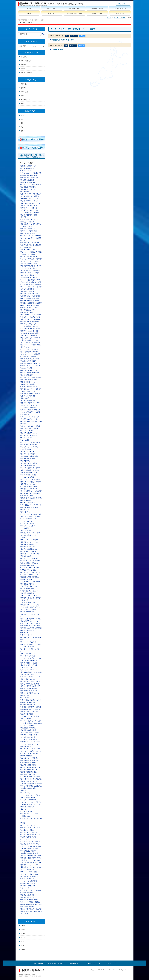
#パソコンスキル (34, 844)
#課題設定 (23, 577)
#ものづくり (24, 902)
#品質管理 (31, 784)
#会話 (34, 377)
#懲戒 (22, 607)
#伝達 (34, 250)
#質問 (31, 693)
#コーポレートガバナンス (28, 721)
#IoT (35, 855)
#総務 (32, 863)
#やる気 (22, 612)
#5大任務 (23, 226)
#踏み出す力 (31, 391)
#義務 (40, 672)
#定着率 (33, 454)
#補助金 (30, 368)
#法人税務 (38, 909)
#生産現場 (23, 816)
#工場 (26, 879)
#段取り (37, 681)
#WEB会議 (35, 605)
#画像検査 (31, 593)
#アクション (24, 486)
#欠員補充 (34, 257)
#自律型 (35, 665)
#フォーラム (36, 449)
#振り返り (35, 558)
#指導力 (31, 584)
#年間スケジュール (32, 382)
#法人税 (31, 909)
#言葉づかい (24, 733)
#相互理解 (37, 517)
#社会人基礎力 (25, 621)
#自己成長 (23, 210)
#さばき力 (29, 215)
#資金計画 (23, 788)
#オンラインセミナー (27, 681)
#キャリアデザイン (26, 582)
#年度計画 (32, 702)
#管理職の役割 (25, 257)
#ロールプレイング (26, 514)
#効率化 (22, 786)
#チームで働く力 (34, 394)
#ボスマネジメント (26, 438)
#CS (21, 851)
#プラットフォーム (26, 637)
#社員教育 (34, 846)
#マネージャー (25, 751)
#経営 (34, 837)
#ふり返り (32, 182)
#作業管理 (38, 784)
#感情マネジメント (34, 340)
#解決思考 (23, 419)
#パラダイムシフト (26, 173)
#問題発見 (23, 542)
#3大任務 (23, 356)
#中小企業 (23, 723)
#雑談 (39, 345)
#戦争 (37, 261)
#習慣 (22, 212)
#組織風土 (23, 405)
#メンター (35, 781)
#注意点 (38, 607)
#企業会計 (38, 245)
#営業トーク (24, 291)
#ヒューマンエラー (34, 897)
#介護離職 (31, 275)
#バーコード (31, 452)
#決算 (22, 630)
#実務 (29, 765)
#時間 (22, 619)
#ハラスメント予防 (26, 635)
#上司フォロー (32, 547)
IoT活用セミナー (26, 100)
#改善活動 (23, 484)
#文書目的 (23, 301)
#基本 (26, 619)
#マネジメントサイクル (27, 229)
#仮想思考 (38, 598)
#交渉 (22, 421)
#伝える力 (23, 800)
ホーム (109, 18)
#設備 (22, 763)
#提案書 (35, 770)
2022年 (23, 945)
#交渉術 (27, 421)
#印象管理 (37, 363)
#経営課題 (37, 329)
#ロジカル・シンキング (27, 426)
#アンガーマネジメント (27, 466)
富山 (22, 115)
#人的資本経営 (35, 317)
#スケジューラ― (25, 315)
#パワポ (36, 447)
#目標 (26, 342)
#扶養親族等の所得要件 (27, 266)
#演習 (32, 524)
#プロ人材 (31, 259)
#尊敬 (22, 203)
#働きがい (23, 373)
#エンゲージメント (26, 540)
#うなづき (23, 289)
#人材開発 (23, 746)
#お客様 (39, 377)
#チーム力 (23, 468)
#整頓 (35, 231)
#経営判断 (23, 865)
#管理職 (22, 823)
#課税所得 (37, 493)
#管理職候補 (30, 612)
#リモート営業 (29, 630)
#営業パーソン (25, 633)
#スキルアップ (37, 688)
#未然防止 (28, 688)
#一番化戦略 (24, 199)
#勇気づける (33, 644)
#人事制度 (28, 719)
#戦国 (37, 359)
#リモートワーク (25, 512)
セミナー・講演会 (120, 18)
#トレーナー (38, 677)
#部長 (32, 477)
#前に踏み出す (25, 192)
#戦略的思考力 (31, 168)
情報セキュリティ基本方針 (56, 963)
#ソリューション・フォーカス (30, 417)
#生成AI (30, 433)
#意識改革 (37, 709)
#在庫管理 (28, 686)
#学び (30, 403)
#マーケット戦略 (25, 596)
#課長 (31, 586)
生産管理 (24, 88)
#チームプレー (34, 575)
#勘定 (31, 579)
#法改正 (34, 277)
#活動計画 (31, 507)
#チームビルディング (27, 521)
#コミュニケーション (27, 890)
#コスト (30, 273)
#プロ (38, 280)
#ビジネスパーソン (26, 194)
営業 (22, 96)
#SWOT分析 (24, 777)
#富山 (29, 746)
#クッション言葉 (33, 178)
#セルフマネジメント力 (27, 537)
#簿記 (31, 902)
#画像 (39, 855)
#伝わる (27, 345)
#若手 (39, 686)
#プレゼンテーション (27, 802)
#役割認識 (32, 544)
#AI (38, 591)
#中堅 (26, 693)
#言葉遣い (23, 366)
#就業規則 (32, 804)
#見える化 (38, 795)
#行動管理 (31, 598)
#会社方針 (23, 535)
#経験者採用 (24, 224)
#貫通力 (29, 563)
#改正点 (30, 205)
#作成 (34, 535)
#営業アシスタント (31, 679)
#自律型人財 (36, 410)
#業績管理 (31, 853)
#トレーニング (32, 484)
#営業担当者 (37, 514)
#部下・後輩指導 (25, 352)
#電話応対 (23, 855)
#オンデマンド (25, 454)
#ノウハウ (35, 876)
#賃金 (29, 858)
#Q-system (33, 445)
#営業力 (38, 733)
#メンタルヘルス (25, 510)
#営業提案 (23, 598)
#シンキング (34, 621)
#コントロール (25, 268)
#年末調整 (32, 774)
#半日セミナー (25, 317)
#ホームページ (25, 658)
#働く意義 (31, 180)
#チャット (37, 433)
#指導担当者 (24, 456)
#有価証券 (23, 303)
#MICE (27, 482)
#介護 (22, 345)
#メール (39, 700)
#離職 (33, 589)
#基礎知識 (31, 549)
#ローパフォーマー (26, 354)
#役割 (31, 714)
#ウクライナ (24, 261)
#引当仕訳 (23, 387)
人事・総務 (24, 92)
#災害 (29, 361)
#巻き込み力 (24, 544)
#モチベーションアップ (27, 883)
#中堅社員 (31, 830)
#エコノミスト (25, 647)
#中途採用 (32, 224)
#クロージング (34, 739)
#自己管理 (23, 240)
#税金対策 (23, 496)
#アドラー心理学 (25, 326)
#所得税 (29, 470)
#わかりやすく (25, 477)
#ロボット (32, 431)
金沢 (22, 119)
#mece (28, 347)
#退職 (34, 858)
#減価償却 (38, 303)
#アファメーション (32, 201)
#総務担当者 (33, 735)
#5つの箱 (23, 254)
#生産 (26, 900)
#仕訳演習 (31, 628)
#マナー (37, 744)
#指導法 (38, 468)
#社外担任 (23, 781)
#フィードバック (33, 542)
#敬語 (22, 338)
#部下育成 (34, 881)
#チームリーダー (33, 405)
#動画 (34, 656)
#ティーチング (25, 846)
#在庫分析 (35, 463)
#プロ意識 (23, 893)
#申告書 (39, 315)
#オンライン (24, 872)
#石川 (22, 640)
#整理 (31, 231)
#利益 (32, 333)
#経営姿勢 (23, 674)
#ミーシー (23, 287)
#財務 (32, 779)
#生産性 (22, 756)
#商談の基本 (38, 723)
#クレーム (31, 674)
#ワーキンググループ (27, 668)
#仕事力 (29, 665)
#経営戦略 (29, 196)
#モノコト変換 (34, 199)
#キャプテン (36, 572)
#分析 (22, 654)
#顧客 (22, 679)
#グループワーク (25, 250)
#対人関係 (23, 391)
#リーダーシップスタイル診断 (30, 243)
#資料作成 (31, 707)
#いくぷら (23, 280)
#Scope (28, 500)
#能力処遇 (34, 175)
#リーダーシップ (25, 832)
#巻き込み (35, 326)
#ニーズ (34, 596)
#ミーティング (29, 869)
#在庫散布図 (36, 296)
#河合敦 (22, 359)
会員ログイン (122, 4)
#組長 (29, 373)
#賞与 (22, 609)
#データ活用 (34, 661)
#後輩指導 (23, 867)
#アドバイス (31, 623)
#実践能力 (23, 507)
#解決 (40, 498)
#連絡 (22, 482)
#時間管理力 (24, 584)
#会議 (22, 869)
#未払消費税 (31, 384)
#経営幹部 (31, 835)
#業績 (33, 421)
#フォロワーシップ (26, 447)
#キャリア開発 (25, 528)
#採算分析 (38, 863)
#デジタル (23, 835)
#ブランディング (30, 654)
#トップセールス (25, 377)
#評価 (29, 767)
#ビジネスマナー (25, 888)
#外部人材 (38, 259)
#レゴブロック (25, 524)
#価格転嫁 (23, 273)
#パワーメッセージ (26, 698)
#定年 (28, 551)
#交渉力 (22, 215)
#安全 (22, 879)
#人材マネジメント (26, 319)
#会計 (22, 760)
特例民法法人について (95, 963)
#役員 (29, 781)
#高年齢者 (37, 319)
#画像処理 (23, 593)
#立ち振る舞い (34, 691)
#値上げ (36, 273)
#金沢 (38, 742)
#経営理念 (34, 609)
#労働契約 (38, 802)
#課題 (26, 907)
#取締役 (29, 837)
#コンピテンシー (25, 758)
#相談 (32, 482)
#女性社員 (23, 830)
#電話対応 (23, 730)
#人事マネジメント (26, 171)
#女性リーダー (37, 767)
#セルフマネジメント (27, 795)
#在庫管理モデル (25, 296)
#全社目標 (31, 331)
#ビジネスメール (36, 751)
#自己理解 (37, 582)
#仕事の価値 (24, 182)
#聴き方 (34, 851)
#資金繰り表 (24, 579)
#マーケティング (25, 656)
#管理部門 (31, 222)
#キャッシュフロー (34, 865)
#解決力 (22, 201)
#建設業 (22, 665)
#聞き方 (30, 723)
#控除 (34, 315)
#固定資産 (31, 303)
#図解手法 (23, 549)
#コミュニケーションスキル (29, 602)
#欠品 (34, 298)
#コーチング (24, 874)
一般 (22, 104)
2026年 (23, 930)
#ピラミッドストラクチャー (29, 349)
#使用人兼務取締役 (26, 672)
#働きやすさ (24, 790)
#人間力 (29, 226)
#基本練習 (23, 180)
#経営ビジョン (32, 705)
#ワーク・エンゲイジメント (29, 642)
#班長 (22, 686)
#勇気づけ (23, 623)
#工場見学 (34, 663)
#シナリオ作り (32, 489)
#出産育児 (37, 342)
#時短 (34, 310)
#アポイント (24, 677)
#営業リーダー (31, 798)
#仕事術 (39, 287)
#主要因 (22, 475)
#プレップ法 (24, 568)
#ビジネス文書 (25, 753)
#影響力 (22, 563)
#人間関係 (32, 728)
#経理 (38, 777)
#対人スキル (24, 575)
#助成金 (30, 363)
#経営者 (34, 832)
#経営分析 (38, 707)
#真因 (28, 475)
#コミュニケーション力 (27, 526)
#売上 (31, 247)
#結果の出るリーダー (27, 389)
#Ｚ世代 (31, 291)
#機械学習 (23, 765)
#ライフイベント (25, 185)
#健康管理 (23, 554)
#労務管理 (23, 858)
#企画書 (22, 772)
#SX (30, 428)
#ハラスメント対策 (34, 554)
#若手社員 (23, 742)
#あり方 (22, 412)
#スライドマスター (26, 461)
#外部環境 (37, 412)
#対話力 (36, 540)
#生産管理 (23, 807)
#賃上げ (29, 271)
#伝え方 (37, 842)
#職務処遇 (23, 178)
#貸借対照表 (30, 904)
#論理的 (22, 347)
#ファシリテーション (34, 867)
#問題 (22, 907)
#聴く (22, 380)
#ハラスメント (25, 863)
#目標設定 (23, 767)
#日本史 (34, 356)
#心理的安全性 (25, 407)
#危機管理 (23, 737)
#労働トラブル (25, 661)
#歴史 (29, 356)
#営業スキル (24, 735)
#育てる (22, 491)
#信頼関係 (23, 565)
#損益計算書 (24, 709)
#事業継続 (23, 361)
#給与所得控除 (32, 264)
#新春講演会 (30, 359)
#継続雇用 (23, 322)
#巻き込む (34, 208)
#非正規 (22, 551)
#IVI (27, 445)
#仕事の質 (38, 389)
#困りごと (32, 396)
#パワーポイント (25, 839)
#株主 (37, 549)
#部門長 (22, 663)
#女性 (22, 719)
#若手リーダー (32, 166)
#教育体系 (31, 849)
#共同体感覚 (24, 644)
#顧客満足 (27, 851)
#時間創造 (38, 236)
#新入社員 (23, 886)
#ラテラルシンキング (27, 236)
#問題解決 (23, 895)
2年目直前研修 (57, 49)
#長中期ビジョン (25, 533)
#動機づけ (23, 547)
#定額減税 (23, 363)
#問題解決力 (24, 728)
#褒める (30, 305)
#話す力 (32, 619)
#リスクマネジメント (27, 814)
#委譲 (40, 252)
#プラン (22, 493)
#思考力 (36, 196)
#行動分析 (35, 373)
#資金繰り (37, 902)
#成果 (29, 410)
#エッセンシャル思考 (27, 238)
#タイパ (30, 312)
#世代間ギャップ (25, 294)
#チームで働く (32, 189)
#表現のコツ (30, 491)
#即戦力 (39, 224)
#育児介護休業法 (25, 277)
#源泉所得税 (24, 909)
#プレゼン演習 (32, 570)
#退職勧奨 (37, 354)
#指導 (34, 533)
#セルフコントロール (27, 744)
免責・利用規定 (38, 963)
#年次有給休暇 (29, 607)
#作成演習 (38, 491)
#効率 (35, 205)
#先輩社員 (29, 684)
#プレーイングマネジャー (28, 825)
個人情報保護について (77, 963)
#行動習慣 (35, 212)
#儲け (37, 331)
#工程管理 (23, 784)
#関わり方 (35, 563)
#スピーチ (34, 670)
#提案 (31, 677)
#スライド (29, 493)
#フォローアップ (25, 558)
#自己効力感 (24, 245)
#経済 (40, 644)
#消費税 (22, 911)
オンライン (24, 131)
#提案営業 (31, 289)
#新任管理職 (31, 254)
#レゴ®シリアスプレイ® (28, 519)
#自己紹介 (31, 565)
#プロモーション (36, 658)
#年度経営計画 (25, 414)
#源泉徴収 (29, 911)
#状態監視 (28, 763)
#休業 (29, 556)
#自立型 (33, 475)
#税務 (35, 911)
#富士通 (35, 428)
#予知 (34, 763)
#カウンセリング (35, 203)
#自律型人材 (37, 194)
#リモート (38, 835)
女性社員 (24, 65)
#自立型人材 (24, 714)
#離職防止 (23, 452)
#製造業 (22, 837)
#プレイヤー (31, 287)
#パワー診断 (24, 284)
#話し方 (31, 874)
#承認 (31, 486)
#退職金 (27, 609)
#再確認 (22, 561)
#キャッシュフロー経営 (27, 726)
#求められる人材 (36, 282)
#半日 (28, 663)
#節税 (34, 686)
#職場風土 (23, 410)
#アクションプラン (26, 531)
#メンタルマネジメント (27, 401)
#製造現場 (31, 807)
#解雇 (39, 858)
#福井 (22, 693)
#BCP (34, 361)
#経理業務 (38, 628)
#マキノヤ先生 (25, 370)
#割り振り (34, 252)
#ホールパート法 (34, 568)
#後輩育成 (23, 489)
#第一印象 (23, 336)
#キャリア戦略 (37, 185)
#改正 (37, 507)
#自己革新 (29, 412)
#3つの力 (37, 308)
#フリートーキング (34, 366)
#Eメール (38, 421)
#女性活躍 (31, 468)
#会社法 (22, 472)
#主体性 (22, 168)
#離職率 (22, 271)
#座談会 (22, 445)
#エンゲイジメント (26, 329)
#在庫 (22, 900)
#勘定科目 (23, 424)
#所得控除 (32, 777)
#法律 (37, 814)
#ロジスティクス (25, 463)
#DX (29, 816)
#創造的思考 (38, 284)
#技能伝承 (28, 876)
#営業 (31, 872)
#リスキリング (25, 435)
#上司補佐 (29, 786)
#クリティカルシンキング (28, 233)
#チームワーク (25, 881)
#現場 (36, 900)
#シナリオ (37, 693)
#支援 (35, 215)
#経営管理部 (24, 774)
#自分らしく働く (33, 419)
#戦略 (29, 535)
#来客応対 (37, 338)
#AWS (40, 846)
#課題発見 (29, 472)
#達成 (31, 342)
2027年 (23, 926)
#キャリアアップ (36, 505)
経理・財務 (24, 84)
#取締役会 (28, 380)
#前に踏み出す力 (25, 310)
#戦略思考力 (24, 586)
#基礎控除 (23, 264)
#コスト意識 (24, 247)
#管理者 (22, 589)
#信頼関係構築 (34, 456)
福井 (22, 127)
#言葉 (22, 688)
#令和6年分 (23, 403)
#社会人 (30, 308)
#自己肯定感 (24, 187)
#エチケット (31, 893)
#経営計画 (23, 853)
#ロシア (31, 261)
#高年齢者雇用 (25, 175)
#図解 (35, 772)
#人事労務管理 (25, 695)
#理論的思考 (24, 517)
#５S (34, 895)
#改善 (29, 895)
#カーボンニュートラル (27, 503)
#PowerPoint (32, 800)
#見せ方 (22, 208)
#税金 (40, 911)
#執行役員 (35, 470)
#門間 (32, 647)
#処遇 (29, 322)
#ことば (33, 345)
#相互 (26, 203)
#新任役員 (35, 712)
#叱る (28, 282)
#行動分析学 (24, 626)
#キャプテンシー (25, 572)
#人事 (38, 804)
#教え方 (36, 486)
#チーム (22, 798)
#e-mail (33, 459)
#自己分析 (23, 308)
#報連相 (30, 855)
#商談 (35, 872)
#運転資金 (35, 577)
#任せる (31, 245)
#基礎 (29, 730)
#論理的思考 (24, 844)
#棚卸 (37, 301)
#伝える (22, 375)
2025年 (23, 934)
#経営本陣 (23, 331)
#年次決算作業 (32, 387)
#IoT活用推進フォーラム (28, 591)
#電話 (37, 849)
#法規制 (35, 380)
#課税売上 (23, 305)
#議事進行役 (24, 600)
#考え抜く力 (24, 394)
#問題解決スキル (25, 605)
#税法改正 (28, 760)
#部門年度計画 (25, 333)
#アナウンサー (25, 252)
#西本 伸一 (24, 428)
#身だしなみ (29, 338)
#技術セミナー (25, 809)
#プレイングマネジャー (27, 479)
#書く (38, 298)
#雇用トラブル (25, 779)
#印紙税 (32, 907)
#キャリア (23, 770)
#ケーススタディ (25, 749)
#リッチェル (24, 431)
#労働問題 (38, 779)
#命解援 (38, 619)
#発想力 (22, 470)
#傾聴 (29, 770)
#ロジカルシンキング (27, 842)
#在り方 (39, 266)
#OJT (22, 876)
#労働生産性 (36, 271)
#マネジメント (32, 886)
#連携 (29, 449)
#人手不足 (23, 259)
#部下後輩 (36, 403)
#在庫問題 (34, 498)
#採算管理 (38, 904)
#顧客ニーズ (24, 396)
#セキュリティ (25, 670)
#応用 (34, 730)
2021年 (23, 949)
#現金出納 (31, 301)
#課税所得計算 (25, 498)
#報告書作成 (24, 702)
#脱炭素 (22, 500)
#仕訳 (37, 853)
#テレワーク (31, 742)
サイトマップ (111, 963)
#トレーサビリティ (26, 442)
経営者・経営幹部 (26, 72)
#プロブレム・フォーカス (28, 324)
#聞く (28, 208)
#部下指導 (23, 628)
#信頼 (38, 623)
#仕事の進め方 (25, 398)
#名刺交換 (23, 340)
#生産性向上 (38, 786)
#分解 (38, 426)
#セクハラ (29, 860)
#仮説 (31, 517)
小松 (22, 123)
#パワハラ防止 (25, 505)
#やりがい (34, 407)
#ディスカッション (26, 716)
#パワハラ (37, 860)
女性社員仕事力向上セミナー (63, 40)
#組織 (39, 721)
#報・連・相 (31, 737)
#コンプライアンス (26, 811)
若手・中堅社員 (26, 61)
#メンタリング (25, 828)
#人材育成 (23, 849)
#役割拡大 (23, 166)
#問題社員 (35, 352)
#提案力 (31, 733)
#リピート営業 (25, 459)
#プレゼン (38, 874)
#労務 (35, 472)
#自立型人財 (30, 561)
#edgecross (37, 637)
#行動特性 (35, 758)
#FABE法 (23, 570)
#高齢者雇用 (37, 173)
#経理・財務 (24, 914)
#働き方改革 (31, 788)
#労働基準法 (24, 804)
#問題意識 (34, 435)
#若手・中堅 (36, 749)
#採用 (28, 589)
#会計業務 (23, 384)
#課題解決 (35, 322)
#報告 (38, 479)
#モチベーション (36, 828)
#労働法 (22, 860)
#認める (36, 305)
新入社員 (24, 57)
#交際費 (30, 496)
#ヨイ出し (23, 205)
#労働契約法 (24, 691)
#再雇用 (33, 551)
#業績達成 (32, 187)
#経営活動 (23, 217)
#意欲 (22, 342)
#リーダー (33, 879)
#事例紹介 (29, 756)
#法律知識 (23, 556)
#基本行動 (38, 890)
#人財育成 (23, 707)
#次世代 (22, 196)
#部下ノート (24, 231)
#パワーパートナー (35, 626)
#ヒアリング (24, 739)
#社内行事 (23, 222)
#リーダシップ (35, 370)
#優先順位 (38, 482)
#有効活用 (38, 238)
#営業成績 (29, 375)
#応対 (37, 333)
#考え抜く (23, 189)
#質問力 (38, 561)
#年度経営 (23, 705)
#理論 (29, 577)
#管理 (34, 765)
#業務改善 (23, 897)
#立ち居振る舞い (33, 336)
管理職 (23, 69)
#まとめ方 (23, 449)
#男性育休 (34, 268)
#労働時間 (37, 716)
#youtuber (23, 368)
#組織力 (22, 282)
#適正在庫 (35, 294)
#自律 (31, 284)
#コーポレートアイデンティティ (30, 219)
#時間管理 (23, 312)
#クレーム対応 (25, 440)
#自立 (31, 709)
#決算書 (22, 904)
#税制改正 (35, 760)
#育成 (38, 533)
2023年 (23, 941)
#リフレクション (33, 210)
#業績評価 (29, 772)
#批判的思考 (31, 280)
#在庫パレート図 (25, 298)
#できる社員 (34, 753)
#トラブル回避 (25, 700)
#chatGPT (23, 433)
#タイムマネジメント (27, 793)
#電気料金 (37, 442)
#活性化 (36, 684)
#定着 (35, 586)
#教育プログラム (25, 712)
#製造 (31, 900)
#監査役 (22, 382)
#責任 (35, 672)
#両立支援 (23, 275)
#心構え (22, 684)
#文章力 (33, 700)
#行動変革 (28, 212)
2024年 (23, 937)
